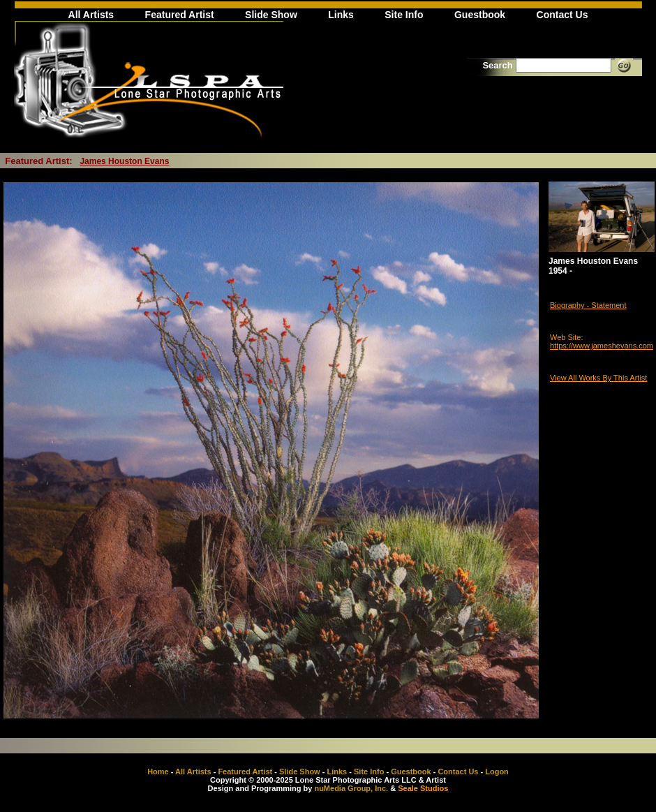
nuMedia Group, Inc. (351, 788)
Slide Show (271, 15)
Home (158, 772)
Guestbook (480, 15)
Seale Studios (423, 788)
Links (341, 15)
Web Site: (567, 337)
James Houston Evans (124, 161)
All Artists (91, 15)
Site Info (404, 15)
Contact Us (562, 15)
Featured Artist (180, 15)
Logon (497, 772)
